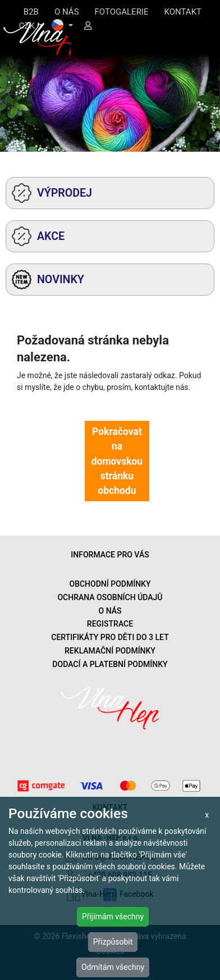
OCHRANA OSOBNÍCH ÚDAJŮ (110, 597)
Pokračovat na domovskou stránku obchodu (117, 461)
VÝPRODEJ (52, 193)
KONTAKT (183, 12)
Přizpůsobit (113, 942)
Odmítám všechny (113, 967)
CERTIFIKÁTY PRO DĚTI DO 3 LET (110, 637)
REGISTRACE (110, 624)
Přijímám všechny (113, 917)
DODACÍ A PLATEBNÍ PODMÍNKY (110, 664)
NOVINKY (48, 280)
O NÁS (67, 12)
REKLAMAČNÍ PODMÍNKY (110, 651)
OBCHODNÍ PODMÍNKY (110, 584)
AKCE (38, 236)
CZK (28, 26)
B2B (31, 12)
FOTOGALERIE (122, 12)
